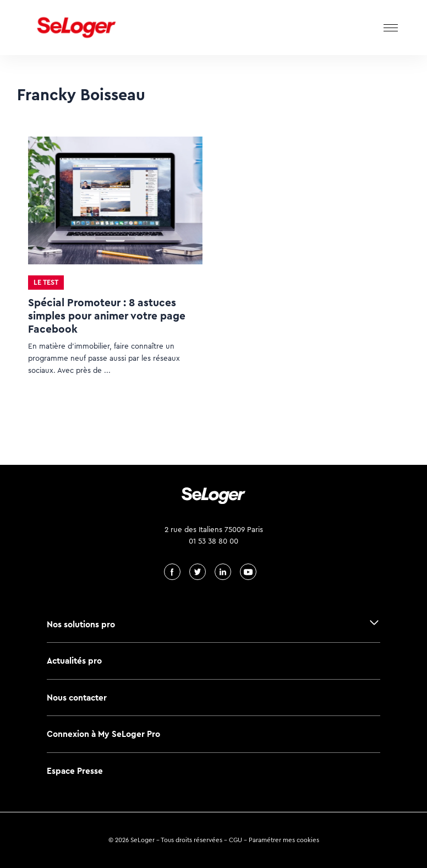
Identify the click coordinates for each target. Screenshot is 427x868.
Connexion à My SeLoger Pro (103, 734)
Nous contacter (77, 698)
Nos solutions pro (81, 624)
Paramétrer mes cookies (284, 840)
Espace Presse (75, 771)
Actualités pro (74, 661)
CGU (236, 840)
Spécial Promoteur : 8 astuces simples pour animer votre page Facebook (107, 316)
